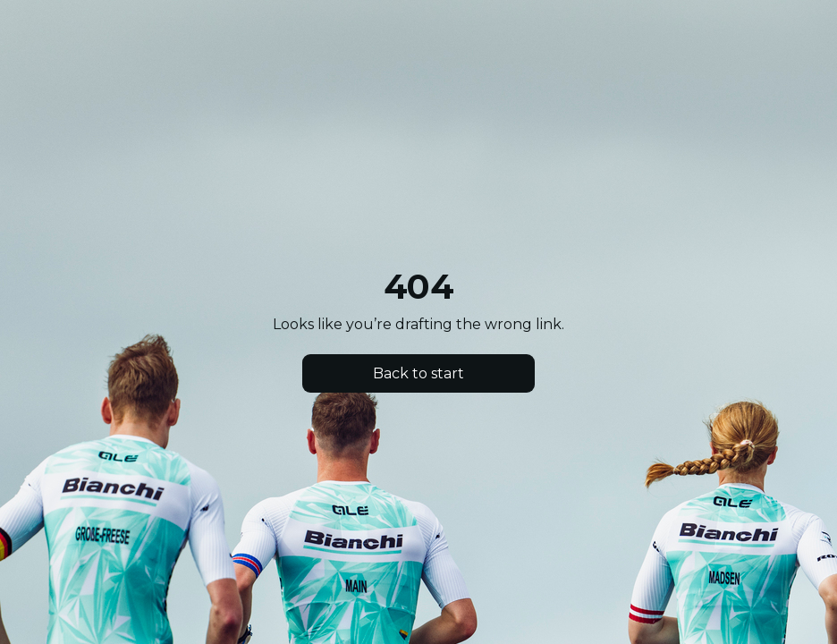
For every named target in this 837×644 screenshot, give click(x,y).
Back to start (418, 373)
